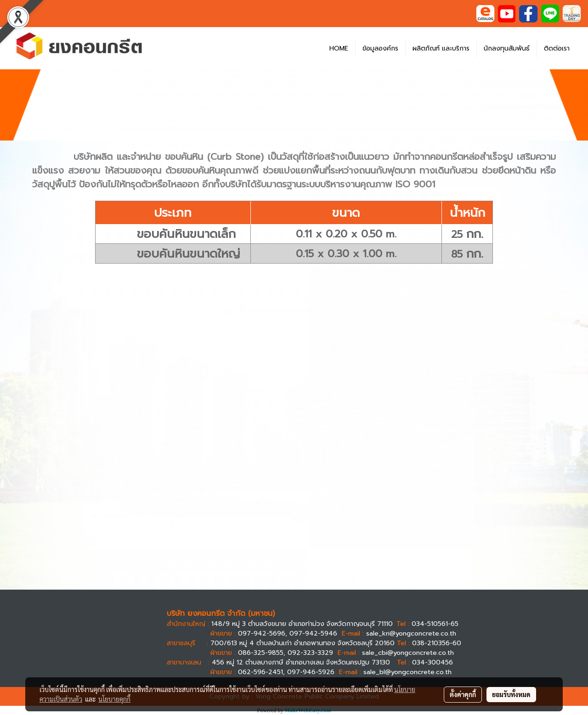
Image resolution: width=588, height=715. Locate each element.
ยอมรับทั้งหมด (511, 694)
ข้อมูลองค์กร (380, 48)
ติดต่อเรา (557, 48)
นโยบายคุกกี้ (114, 699)
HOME (339, 48)
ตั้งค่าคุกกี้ (463, 694)
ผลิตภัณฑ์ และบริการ (441, 48)
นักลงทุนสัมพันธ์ (507, 48)
